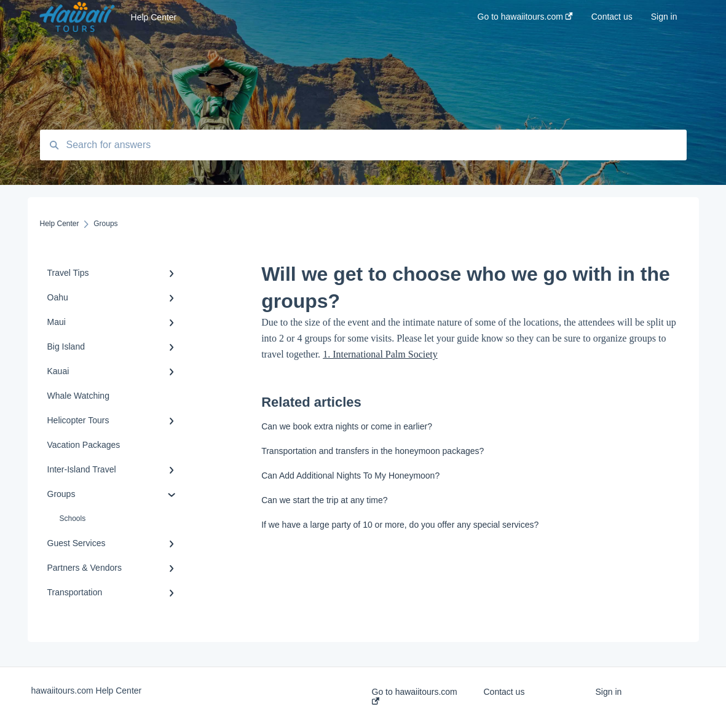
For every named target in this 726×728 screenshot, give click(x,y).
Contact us (504, 692)
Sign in (608, 692)
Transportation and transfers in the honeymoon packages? (373, 451)
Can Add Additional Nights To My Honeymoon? (350, 476)
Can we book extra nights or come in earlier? (347, 426)
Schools (73, 519)
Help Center (154, 17)
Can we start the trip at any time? (324, 500)
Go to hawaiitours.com (415, 696)
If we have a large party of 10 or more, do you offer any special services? (400, 525)
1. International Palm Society (380, 354)
